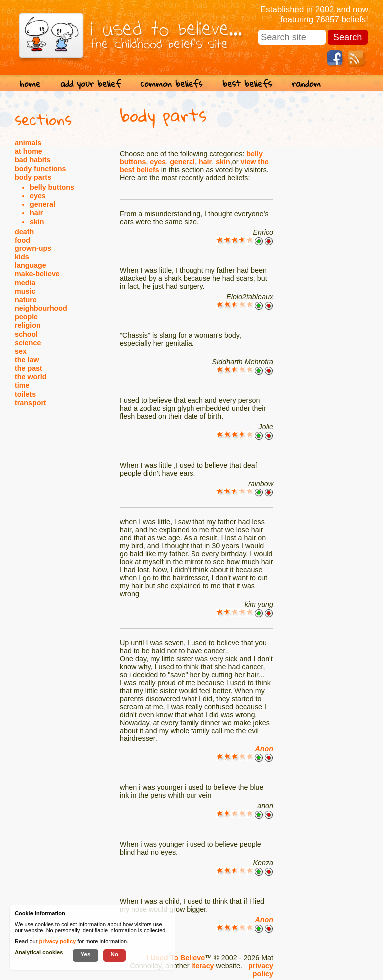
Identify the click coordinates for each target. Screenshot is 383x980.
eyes (38, 196)
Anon (264, 749)
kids (22, 257)
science (28, 343)
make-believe (37, 274)
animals (28, 143)
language (31, 265)
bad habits (33, 160)
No (115, 954)
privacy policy (261, 970)
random (306, 84)
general (43, 204)
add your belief (91, 84)
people (26, 317)
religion (28, 325)
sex (21, 351)
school (26, 334)
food (23, 240)
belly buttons (52, 187)
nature (26, 300)
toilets (25, 394)
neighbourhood (41, 308)
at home (29, 151)
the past (29, 368)
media (25, 283)
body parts (33, 177)
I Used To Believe (176, 958)
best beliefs (247, 84)
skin (37, 222)
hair (36, 213)
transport (31, 403)
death (24, 232)
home (30, 84)
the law (27, 360)
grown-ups (33, 248)
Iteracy (202, 966)
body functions (40, 169)
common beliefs (172, 84)
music (25, 291)
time (22, 385)
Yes (85, 954)
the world (31, 377)
